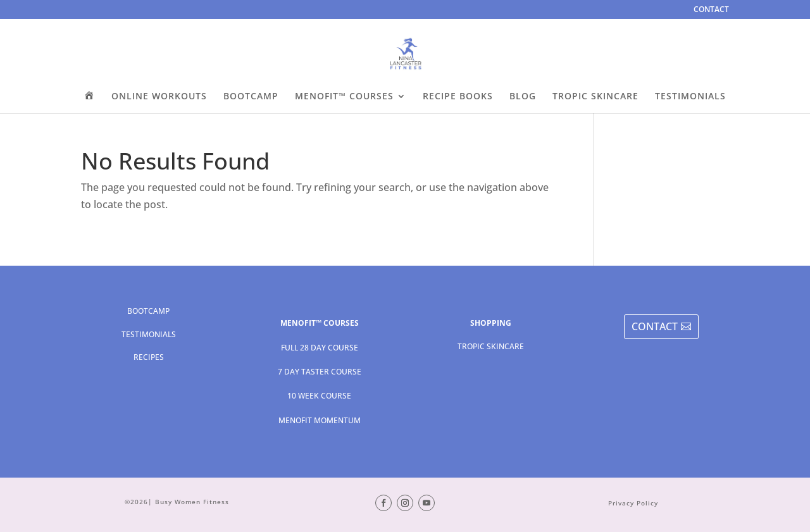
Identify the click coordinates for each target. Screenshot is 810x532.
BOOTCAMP (251, 97)
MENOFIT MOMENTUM (320, 420)
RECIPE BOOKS (458, 97)
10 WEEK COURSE (319, 396)
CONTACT (711, 10)
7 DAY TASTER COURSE (320, 372)
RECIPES (149, 357)
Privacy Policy (633, 503)
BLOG (523, 97)
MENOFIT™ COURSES (344, 97)
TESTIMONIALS (690, 97)
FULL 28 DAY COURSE (320, 348)
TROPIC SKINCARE (595, 97)
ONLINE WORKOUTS (159, 97)
